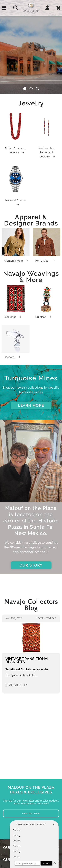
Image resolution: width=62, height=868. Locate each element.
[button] (25, 89)
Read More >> (16, 685)
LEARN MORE (31, 405)
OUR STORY (31, 565)
